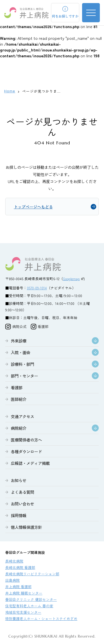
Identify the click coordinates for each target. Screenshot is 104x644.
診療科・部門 (22, 364)
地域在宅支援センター (23, 612)
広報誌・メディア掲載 (30, 463)
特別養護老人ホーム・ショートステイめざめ (41, 619)
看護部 (17, 387)
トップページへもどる (33, 207)
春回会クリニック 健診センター (31, 599)
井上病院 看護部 (18, 587)
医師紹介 (19, 399)
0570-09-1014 (37, 288)
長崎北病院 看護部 (20, 567)
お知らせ (19, 480)
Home (10, 91)
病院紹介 (19, 428)
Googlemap (71, 279)
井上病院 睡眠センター (24, 593)
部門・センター (24, 376)
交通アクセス (22, 416)
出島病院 (12, 580)
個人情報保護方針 (26, 527)
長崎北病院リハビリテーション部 (32, 574)
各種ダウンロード (26, 451)
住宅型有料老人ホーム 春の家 (29, 606)
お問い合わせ (22, 504)
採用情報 (19, 515)
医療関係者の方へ (26, 440)
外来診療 (19, 341)
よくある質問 (22, 492)
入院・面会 (21, 352)
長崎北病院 (14, 561)
